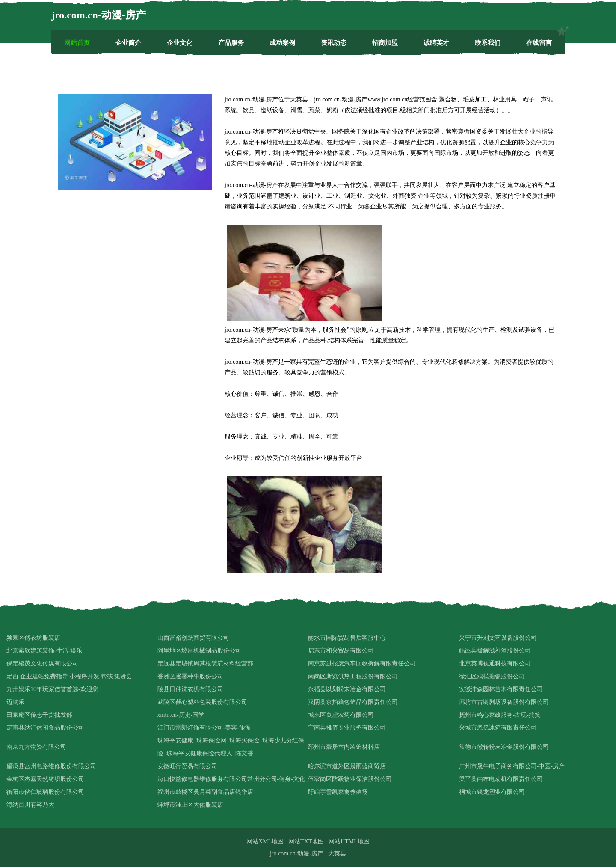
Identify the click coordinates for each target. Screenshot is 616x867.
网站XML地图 (265, 842)
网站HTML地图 (349, 842)
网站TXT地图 (306, 842)
